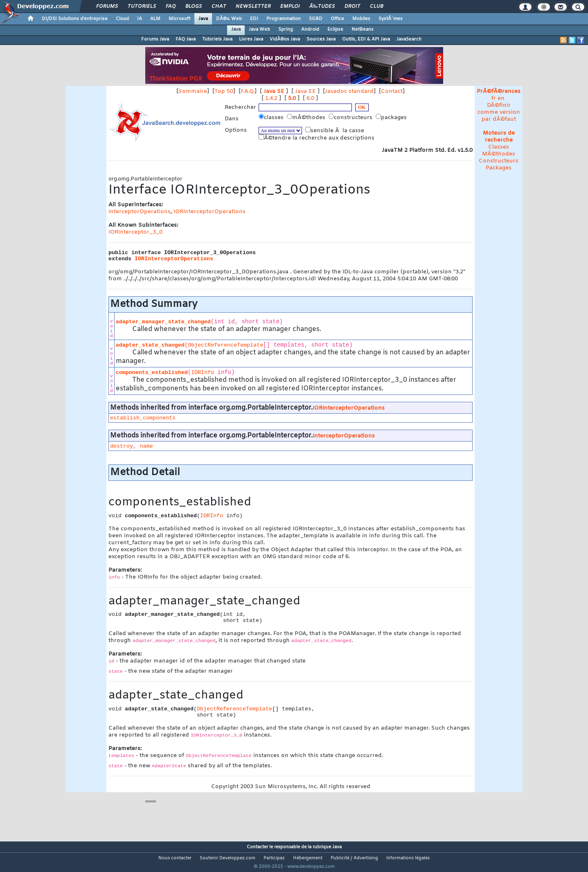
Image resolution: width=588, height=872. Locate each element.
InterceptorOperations (140, 212)
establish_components (143, 418)
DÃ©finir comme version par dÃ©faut (499, 112)
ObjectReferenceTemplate (225, 345)
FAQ (171, 7)
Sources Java (321, 39)
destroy (122, 446)
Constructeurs (499, 161)
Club (376, 7)
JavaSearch (409, 39)
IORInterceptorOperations (210, 212)
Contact (392, 91)
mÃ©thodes (307, 117)
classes (272, 117)
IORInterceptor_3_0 (135, 232)
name (146, 446)
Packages (499, 168)
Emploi (290, 7)
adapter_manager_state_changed (163, 322)
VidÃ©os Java (285, 39)
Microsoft (179, 19)
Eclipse (335, 29)
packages (392, 117)
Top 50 (224, 91)
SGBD (316, 19)
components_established (152, 373)
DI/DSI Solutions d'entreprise (75, 19)
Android (310, 29)
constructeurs (351, 117)
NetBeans (363, 29)
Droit (352, 7)
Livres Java (251, 39)
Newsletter (253, 7)
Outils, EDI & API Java (366, 39)
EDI (254, 19)
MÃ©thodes (499, 154)
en (501, 98)
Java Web (259, 29)
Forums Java (155, 39)
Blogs (194, 7)
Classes (499, 147)
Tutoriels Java (217, 39)
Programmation (284, 19)
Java (203, 19)
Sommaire (193, 91)
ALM (155, 19)
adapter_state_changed (150, 345)
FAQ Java (186, 39)
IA (140, 19)
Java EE (305, 91)
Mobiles (361, 19)
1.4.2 (271, 98)
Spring (286, 29)
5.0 (292, 98)
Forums (107, 7)
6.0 (310, 98)
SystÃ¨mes (391, 19)
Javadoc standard (349, 91)
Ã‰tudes (322, 7)
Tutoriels (142, 7)
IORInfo (203, 373)
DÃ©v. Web (229, 19)
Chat (219, 7)
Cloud (122, 19)
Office (337, 19)
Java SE (274, 91)
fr (494, 98)
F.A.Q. (248, 91)
